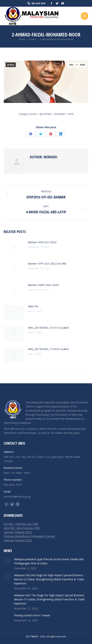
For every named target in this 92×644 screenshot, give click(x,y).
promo (11, 65)
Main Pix (33, 306)
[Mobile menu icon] (85, 16)
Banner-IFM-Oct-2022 (42, 242)
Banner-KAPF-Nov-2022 (43, 285)
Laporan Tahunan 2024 (18, 540)
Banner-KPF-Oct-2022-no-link (47, 263)
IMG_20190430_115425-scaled (48, 349)
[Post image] (14, 248)
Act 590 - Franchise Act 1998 (21, 524)
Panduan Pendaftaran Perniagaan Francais (29, 536)
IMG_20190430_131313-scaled (48, 328)
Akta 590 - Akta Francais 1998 (22, 528)
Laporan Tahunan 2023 (18, 532)
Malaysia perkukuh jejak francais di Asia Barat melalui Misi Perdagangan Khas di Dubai (49, 561)
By (46, 114)
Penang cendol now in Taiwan (32, 615)
